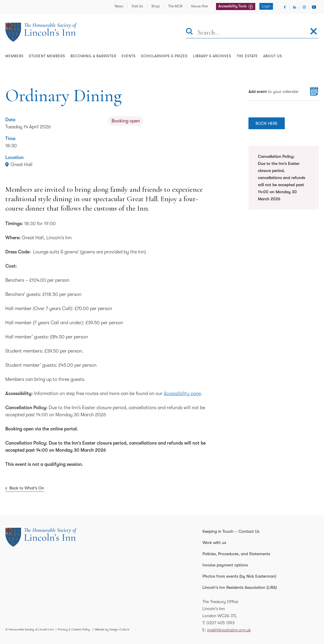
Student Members (47, 56)
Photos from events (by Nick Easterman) (239, 576)
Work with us (214, 543)
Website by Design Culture (112, 629)
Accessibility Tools (233, 6)
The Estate (247, 56)
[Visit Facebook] (285, 7)
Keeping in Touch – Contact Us (231, 531)
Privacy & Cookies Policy (74, 629)
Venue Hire (199, 6)
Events (129, 56)
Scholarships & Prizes (164, 56)
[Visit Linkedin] (294, 7)
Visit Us (137, 6)
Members (14, 56)
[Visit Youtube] (314, 7)
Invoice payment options (225, 565)
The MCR (175, 6)
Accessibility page (182, 394)
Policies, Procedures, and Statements (236, 554)
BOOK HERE (267, 123)
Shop (156, 6)
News (119, 6)
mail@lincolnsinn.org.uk (229, 630)
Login (266, 6)
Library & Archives (212, 56)
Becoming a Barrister (93, 56)
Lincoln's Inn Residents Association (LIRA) (240, 587)
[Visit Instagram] (304, 7)
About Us (273, 56)
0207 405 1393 (221, 623)
